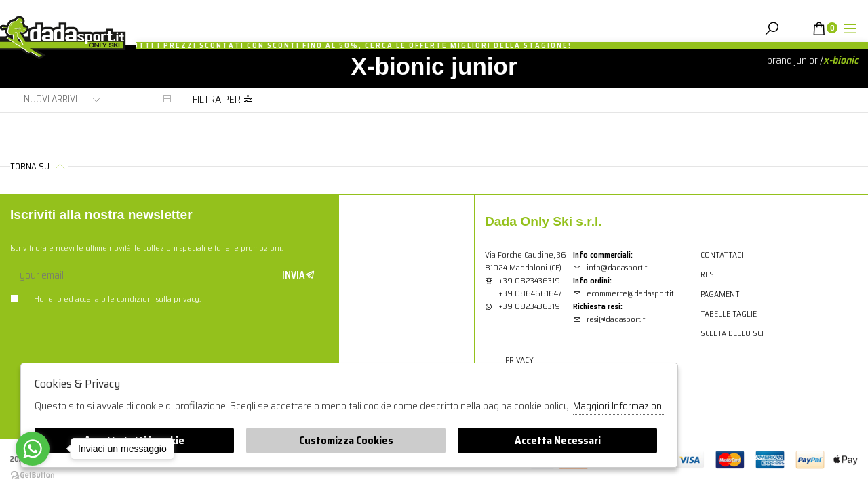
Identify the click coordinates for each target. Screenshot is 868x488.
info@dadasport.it (610, 267)
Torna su (39, 166)
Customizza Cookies (346, 440)
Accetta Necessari (558, 440)
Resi (708, 274)
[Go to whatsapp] (33, 449)
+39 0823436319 (529, 280)
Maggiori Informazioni (618, 406)
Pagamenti (721, 294)
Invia (298, 275)
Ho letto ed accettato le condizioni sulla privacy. (105, 299)
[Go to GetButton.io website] (33, 474)
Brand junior (792, 60)
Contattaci (722, 255)
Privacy (519, 360)
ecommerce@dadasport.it (623, 293)
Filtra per (223, 99)
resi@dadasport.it (609, 319)
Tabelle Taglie (729, 313)
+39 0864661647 (530, 293)
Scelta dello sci (732, 333)
